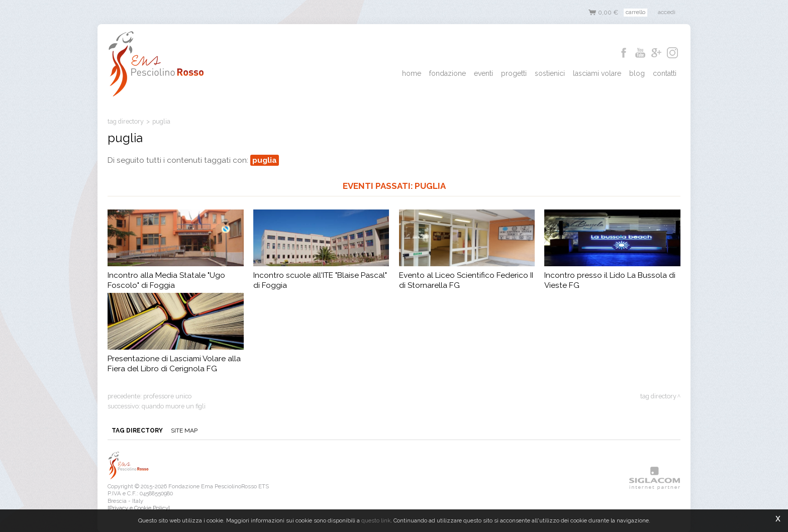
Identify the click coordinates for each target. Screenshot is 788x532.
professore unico (167, 396)
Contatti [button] (665, 73)
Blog (637, 73)
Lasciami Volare (597, 73)
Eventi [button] (483, 73)
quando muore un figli (174, 406)
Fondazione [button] (448, 73)
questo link (376, 520)
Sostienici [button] (550, 73)
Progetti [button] (514, 73)
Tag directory (126, 121)
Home (412, 73)
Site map (184, 431)
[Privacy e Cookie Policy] (139, 508)
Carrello (635, 12)
